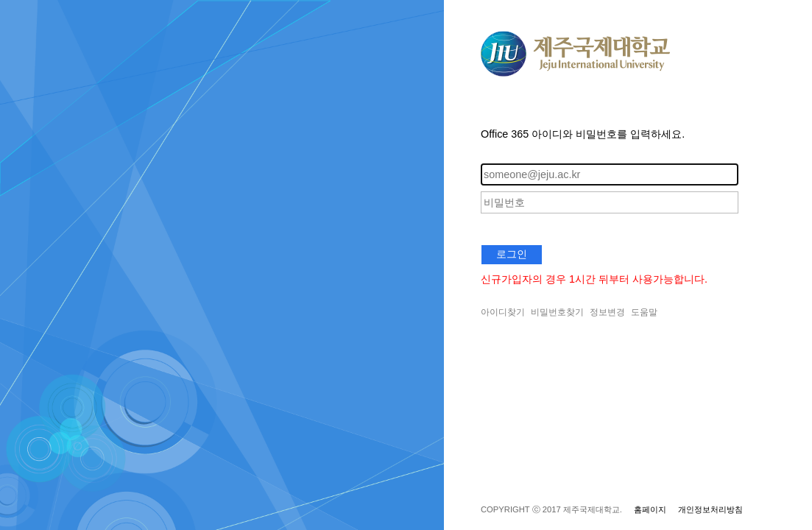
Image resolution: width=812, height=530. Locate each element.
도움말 (644, 312)
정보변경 (607, 312)
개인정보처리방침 (710, 509)
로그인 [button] (512, 254)
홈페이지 (650, 509)
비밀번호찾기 (557, 312)
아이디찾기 (503, 312)
